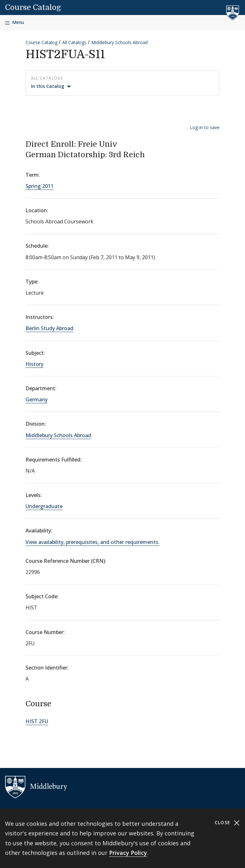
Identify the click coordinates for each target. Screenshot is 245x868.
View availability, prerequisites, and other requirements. (93, 542)
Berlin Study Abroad (49, 328)
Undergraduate (44, 506)
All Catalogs (74, 42)
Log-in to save (205, 127)
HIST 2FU (37, 721)
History (34, 364)
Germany (37, 399)
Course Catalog (33, 7)
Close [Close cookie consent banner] (227, 823)
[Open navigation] (15, 23)
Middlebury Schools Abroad (119, 42)
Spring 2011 (40, 186)
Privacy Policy (128, 853)
